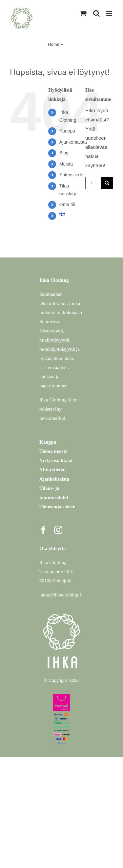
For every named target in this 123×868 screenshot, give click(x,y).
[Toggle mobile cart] (83, 13)
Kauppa (67, 131)
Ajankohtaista (73, 142)
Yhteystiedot (72, 175)
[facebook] (43, 530)
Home (54, 44)
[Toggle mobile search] (96, 13)
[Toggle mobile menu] (110, 13)
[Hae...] (93, 183)
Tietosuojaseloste (57, 506)
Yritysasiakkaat (56, 460)
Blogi (64, 153)
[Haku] (107, 183)
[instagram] (58, 530)
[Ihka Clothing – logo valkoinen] (61, 612)
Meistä (66, 164)
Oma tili (67, 204)
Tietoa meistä (53, 451)
